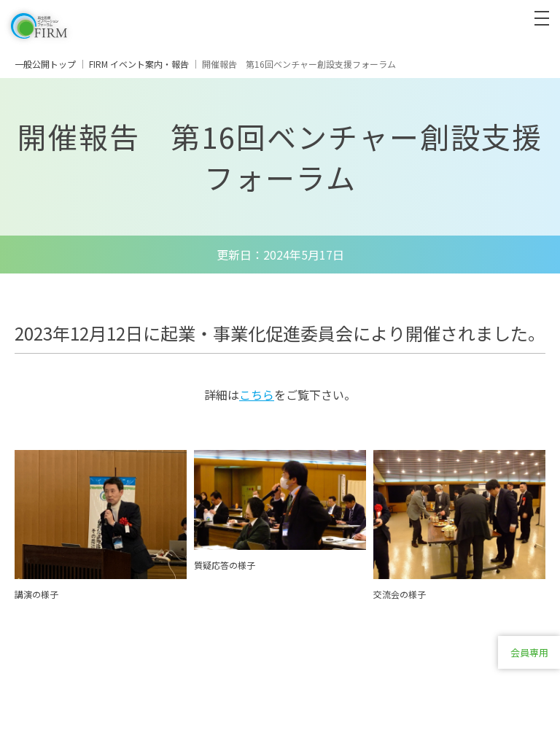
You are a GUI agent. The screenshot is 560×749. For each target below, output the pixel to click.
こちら (257, 395)
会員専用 (529, 652)
